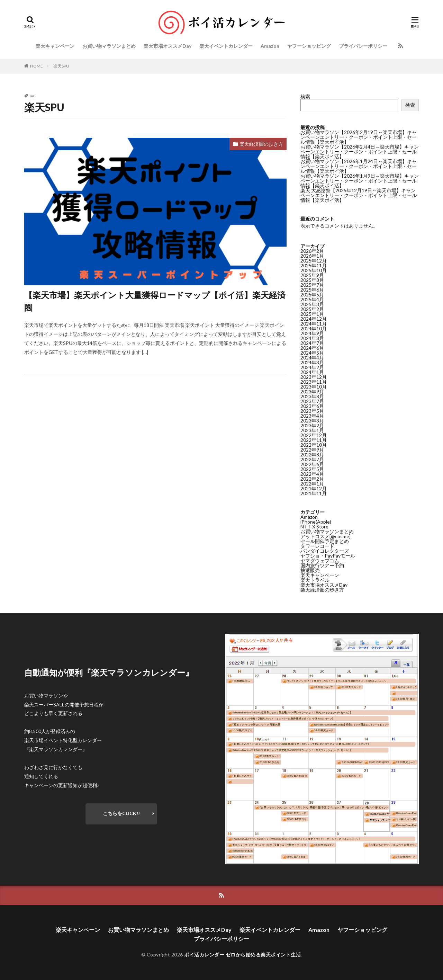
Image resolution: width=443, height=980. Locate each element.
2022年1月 (312, 483)
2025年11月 (314, 265)
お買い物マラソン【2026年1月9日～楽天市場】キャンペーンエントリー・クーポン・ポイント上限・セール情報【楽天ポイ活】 (360, 181)
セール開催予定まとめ (325, 541)
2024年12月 (314, 318)
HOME (37, 66)
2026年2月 (312, 251)
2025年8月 (312, 280)
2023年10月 (314, 386)
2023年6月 (312, 406)
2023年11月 (314, 381)
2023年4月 (312, 415)
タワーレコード (317, 546)
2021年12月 (314, 488)
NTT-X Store (314, 526)
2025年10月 (314, 270)
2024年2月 (312, 367)
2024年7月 (312, 343)
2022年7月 (312, 459)
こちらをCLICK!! (121, 813)
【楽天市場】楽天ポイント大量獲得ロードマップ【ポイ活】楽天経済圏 (155, 301)
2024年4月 (312, 357)
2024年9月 (312, 333)
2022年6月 (312, 464)
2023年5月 (312, 411)
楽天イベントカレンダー (226, 46)
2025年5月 (312, 294)
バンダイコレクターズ (325, 550)
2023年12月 (314, 377)
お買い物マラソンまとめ (109, 46)
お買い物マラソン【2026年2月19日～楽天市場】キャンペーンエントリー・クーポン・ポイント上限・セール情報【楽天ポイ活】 (359, 137)
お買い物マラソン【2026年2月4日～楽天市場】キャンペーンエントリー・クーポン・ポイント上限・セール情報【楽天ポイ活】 (360, 152)
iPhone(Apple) (316, 521)
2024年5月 (312, 352)
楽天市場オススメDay (168, 46)
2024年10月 (314, 328)
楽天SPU (61, 66)
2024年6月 (312, 348)
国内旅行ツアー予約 (322, 565)
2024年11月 (314, 323)
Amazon (270, 46)
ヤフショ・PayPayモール (328, 555)
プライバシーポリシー (363, 46)
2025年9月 (312, 275)
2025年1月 (312, 314)
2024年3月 (312, 362)
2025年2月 (312, 309)
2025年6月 (312, 289)
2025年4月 (312, 299)
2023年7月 (312, 401)
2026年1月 (312, 255)
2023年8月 (312, 396)
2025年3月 (312, 304)
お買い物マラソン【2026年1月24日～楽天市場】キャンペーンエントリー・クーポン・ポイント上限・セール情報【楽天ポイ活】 (359, 166)
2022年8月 (312, 454)
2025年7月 (312, 284)
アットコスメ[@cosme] (326, 536)
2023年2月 (312, 425)
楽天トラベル (315, 580)
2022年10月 (314, 444)
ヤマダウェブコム (320, 560)
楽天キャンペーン (55, 46)
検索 (305, 96)
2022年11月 (314, 440)
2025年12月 (314, 260)
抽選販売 (310, 570)
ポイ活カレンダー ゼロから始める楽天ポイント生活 (242, 955)
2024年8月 (312, 338)
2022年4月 (312, 474)
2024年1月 (312, 372)
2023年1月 (312, 430)
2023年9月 (312, 391)
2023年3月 (312, 420)
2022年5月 (312, 469)
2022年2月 (312, 478)
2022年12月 (314, 435)
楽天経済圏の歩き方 (261, 144)
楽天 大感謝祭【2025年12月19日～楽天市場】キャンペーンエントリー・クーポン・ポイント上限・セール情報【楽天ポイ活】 (359, 195)
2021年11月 (314, 493)
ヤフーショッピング (309, 46)
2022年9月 (312, 449)
